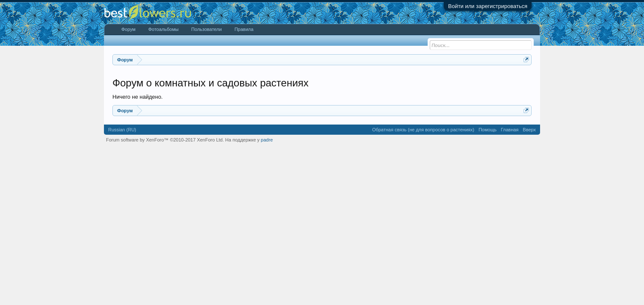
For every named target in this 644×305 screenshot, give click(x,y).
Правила (244, 29)
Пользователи (207, 29)
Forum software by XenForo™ (165, 140)
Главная (510, 130)
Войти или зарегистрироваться (488, 6)
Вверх (529, 130)
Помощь (488, 130)
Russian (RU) (122, 130)
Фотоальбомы (163, 29)
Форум (128, 29)
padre (267, 140)
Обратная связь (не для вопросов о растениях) (423, 130)
